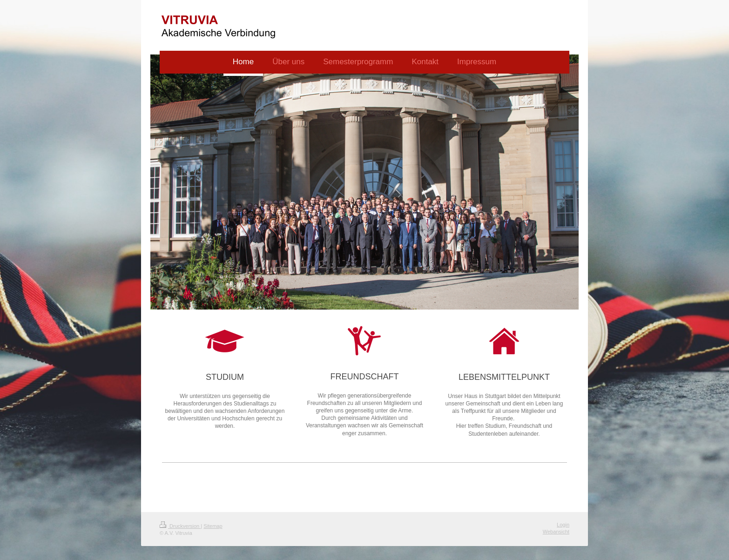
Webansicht (556, 532)
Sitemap (213, 526)
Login (563, 525)
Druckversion (180, 526)
